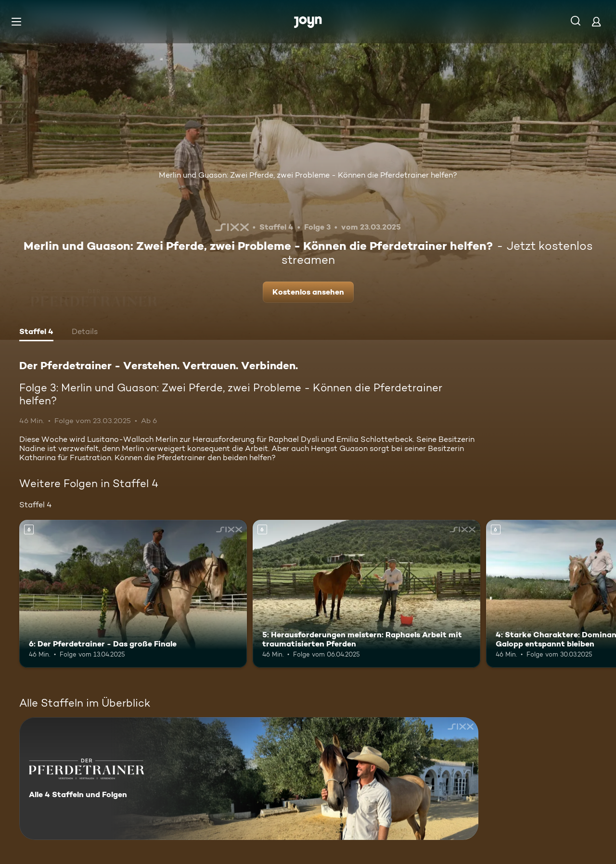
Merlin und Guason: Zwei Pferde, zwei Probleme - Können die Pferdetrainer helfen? (308, 175)
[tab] (36, 333)
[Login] (596, 21)
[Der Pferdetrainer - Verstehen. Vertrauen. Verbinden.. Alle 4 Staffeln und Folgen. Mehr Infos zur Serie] (249, 779)
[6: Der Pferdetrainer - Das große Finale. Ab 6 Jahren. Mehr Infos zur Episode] (133, 594)
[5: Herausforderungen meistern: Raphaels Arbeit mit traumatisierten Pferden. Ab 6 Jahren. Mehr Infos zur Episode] (366, 594)
